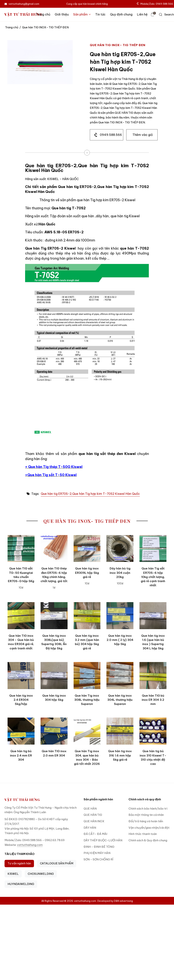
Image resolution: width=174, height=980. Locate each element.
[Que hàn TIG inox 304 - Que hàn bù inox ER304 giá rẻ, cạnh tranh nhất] (21, 616)
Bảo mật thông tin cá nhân (146, 815)
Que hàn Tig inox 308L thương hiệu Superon (87, 700)
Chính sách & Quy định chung (148, 840)
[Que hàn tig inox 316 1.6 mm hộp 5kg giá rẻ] (120, 731)
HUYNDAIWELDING (21, 884)
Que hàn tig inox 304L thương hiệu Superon (120, 700)
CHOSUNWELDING (41, 874)
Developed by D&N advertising (115, 901)
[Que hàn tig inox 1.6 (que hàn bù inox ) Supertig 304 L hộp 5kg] (153, 616)
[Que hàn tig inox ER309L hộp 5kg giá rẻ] (87, 549)
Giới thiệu (62, 14)
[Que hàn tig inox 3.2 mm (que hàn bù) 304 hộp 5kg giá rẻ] (87, 616)
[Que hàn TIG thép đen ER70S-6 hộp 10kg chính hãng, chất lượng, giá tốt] (54, 549)
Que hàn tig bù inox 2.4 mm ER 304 (21, 755)
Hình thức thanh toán (143, 834)
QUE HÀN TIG (93, 815)
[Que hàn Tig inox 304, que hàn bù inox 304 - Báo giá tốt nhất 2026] (87, 731)
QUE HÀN (90, 809)
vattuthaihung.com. (85, 901)
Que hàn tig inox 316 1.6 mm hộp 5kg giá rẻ (120, 755)
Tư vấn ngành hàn (19, 863)
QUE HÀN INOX (94, 821)
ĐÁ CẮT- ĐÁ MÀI (95, 834)
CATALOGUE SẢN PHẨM (57, 863)
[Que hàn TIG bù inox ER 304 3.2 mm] (153, 676)
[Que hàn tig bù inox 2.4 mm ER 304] (21, 731)
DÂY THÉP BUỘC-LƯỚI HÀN (103, 840)
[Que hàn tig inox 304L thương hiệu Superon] (120, 676)
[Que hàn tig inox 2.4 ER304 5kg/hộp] (21, 676)
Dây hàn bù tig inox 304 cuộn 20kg (120, 573)
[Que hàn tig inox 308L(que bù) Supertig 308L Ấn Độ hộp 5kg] (54, 616)
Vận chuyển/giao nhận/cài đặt (149, 828)
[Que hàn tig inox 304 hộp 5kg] (54, 676)
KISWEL (13, 874)
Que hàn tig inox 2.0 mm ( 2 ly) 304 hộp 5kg (120, 640)
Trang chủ (43, 14)
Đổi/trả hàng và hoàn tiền (146, 821)
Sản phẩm (82, 14)
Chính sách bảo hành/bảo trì (148, 809)
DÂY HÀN (90, 828)
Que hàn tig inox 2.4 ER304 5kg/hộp (21, 700)
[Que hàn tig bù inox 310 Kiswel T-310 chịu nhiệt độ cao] (153, 731)
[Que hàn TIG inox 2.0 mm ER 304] (54, 731)
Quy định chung (121, 14)
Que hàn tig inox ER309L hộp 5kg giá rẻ (87, 573)
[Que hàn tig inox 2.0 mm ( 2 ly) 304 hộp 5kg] (120, 616)
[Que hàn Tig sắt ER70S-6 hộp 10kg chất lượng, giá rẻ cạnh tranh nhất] (153, 549)
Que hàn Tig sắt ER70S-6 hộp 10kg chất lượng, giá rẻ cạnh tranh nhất (153, 577)
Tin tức (100, 14)
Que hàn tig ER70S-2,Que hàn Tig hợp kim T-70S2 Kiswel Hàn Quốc (90, 494)
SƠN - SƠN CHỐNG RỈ (98, 859)
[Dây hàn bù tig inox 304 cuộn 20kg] (120, 549)
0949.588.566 (111, 135)
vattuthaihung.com (30, 845)
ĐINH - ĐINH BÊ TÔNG (99, 847)
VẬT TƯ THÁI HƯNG (24, 14)
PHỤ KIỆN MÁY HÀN (97, 853)
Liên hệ (142, 14)
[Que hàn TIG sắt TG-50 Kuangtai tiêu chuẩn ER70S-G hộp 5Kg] (21, 549)
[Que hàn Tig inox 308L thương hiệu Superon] (87, 676)
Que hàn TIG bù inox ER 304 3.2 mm (153, 700)
